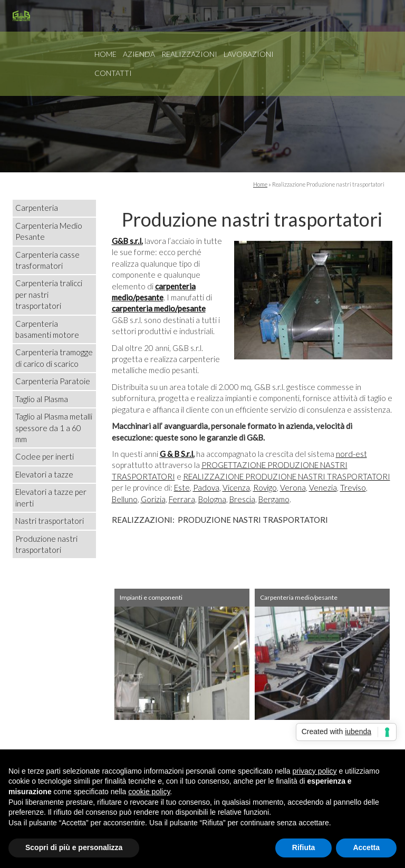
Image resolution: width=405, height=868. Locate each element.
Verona (293, 487)
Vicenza (236, 487)
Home (105, 54)
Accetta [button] (366, 847)
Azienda (139, 54)
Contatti (113, 73)
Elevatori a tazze (44, 474)
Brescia (242, 499)
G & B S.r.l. (177, 454)
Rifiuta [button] (304, 847)
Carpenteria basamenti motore (47, 329)
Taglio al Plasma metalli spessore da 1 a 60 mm (54, 428)
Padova (206, 487)
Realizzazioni (189, 54)
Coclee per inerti (45, 456)
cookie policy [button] (149, 792)
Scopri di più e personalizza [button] (74, 847)
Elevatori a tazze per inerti (51, 497)
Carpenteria (37, 208)
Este (182, 487)
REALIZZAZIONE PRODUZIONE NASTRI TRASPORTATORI (287, 476)
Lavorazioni (249, 54)
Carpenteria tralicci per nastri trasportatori (49, 294)
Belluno (125, 499)
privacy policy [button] (315, 771)
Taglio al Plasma (42, 399)
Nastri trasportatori (50, 521)
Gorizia (153, 499)
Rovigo (265, 487)
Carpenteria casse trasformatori (47, 260)
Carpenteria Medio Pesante (49, 231)
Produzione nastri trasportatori (46, 544)
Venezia (323, 487)
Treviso (353, 487)
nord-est (351, 454)
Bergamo (274, 499)
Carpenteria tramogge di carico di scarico (54, 358)
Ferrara (182, 499)
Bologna (212, 499)
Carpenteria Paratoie (53, 381)
